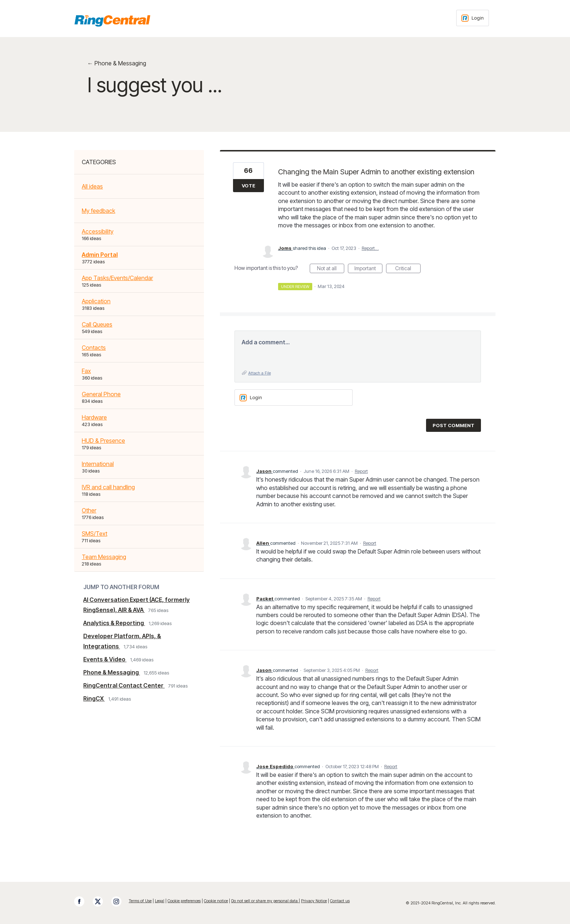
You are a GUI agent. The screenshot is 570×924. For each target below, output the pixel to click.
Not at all (331, 269)
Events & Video (105, 659)
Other (89, 510)
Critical (408, 269)
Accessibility (98, 231)
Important (368, 269)
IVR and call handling (108, 487)
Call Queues (97, 324)
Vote (248, 186)
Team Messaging (104, 557)
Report (361, 471)
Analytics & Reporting (114, 623)
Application (96, 301)
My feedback (99, 211)
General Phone (101, 394)
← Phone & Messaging (117, 63)
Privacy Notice (314, 901)
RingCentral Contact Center (124, 685)
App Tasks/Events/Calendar (117, 278)
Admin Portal (100, 255)
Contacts (94, 348)
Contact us (340, 901)
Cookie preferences (184, 901)
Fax (86, 371)
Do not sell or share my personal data (265, 901)
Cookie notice (216, 901)
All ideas (92, 186)
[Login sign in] (473, 18)
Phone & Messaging (112, 672)
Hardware (94, 417)
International (98, 464)
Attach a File (260, 373)
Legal (160, 901)
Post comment (453, 425)
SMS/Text (95, 534)
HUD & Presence (103, 441)
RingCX (94, 698)
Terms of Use (140, 901)
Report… (370, 248)
